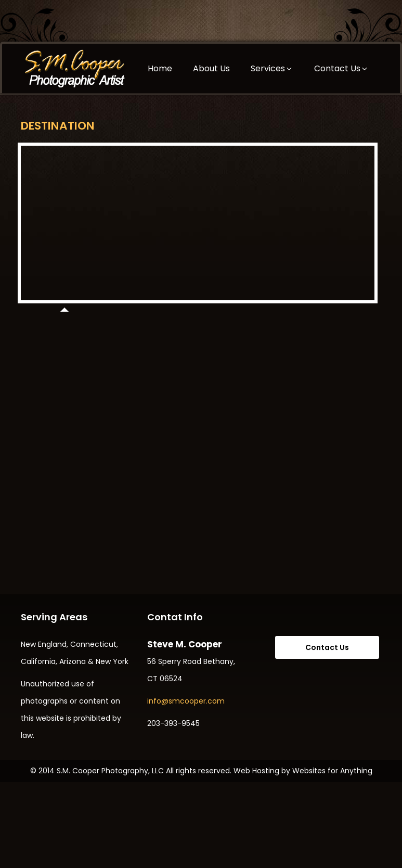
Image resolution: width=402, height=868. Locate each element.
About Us (211, 68)
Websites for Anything (332, 771)
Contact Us (341, 68)
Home (160, 68)
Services (272, 68)
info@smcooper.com (186, 701)
